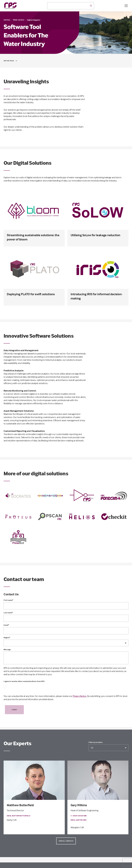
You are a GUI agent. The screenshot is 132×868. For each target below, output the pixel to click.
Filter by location (96, 742)
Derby (10, 820)
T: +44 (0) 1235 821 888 (79, 816)
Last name (8, 613)
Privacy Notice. (80, 696)
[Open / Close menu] (126, 6)
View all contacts (66, 841)
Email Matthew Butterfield (19, 816)
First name (8, 600)
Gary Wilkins (79, 805)
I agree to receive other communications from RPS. (24, 681)
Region (7, 638)
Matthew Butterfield (20, 805)
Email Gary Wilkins (79, 820)
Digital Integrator (34, 20)
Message (7, 649)
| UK (15, 820)
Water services (19, 20)
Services (7, 20)
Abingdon (75, 827)
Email (6, 625)
